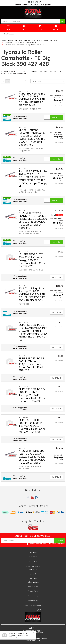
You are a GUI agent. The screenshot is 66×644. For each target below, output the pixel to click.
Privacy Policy (61, 544)
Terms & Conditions (48, 544)
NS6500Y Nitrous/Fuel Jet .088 (19, 635)
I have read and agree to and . (46, 544)
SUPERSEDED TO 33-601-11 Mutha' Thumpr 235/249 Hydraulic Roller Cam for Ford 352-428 (32, 395)
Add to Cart (57, 117)
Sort (25, 80)
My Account (33, 557)
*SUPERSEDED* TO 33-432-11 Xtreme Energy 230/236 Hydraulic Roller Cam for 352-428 (32, 260)
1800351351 (34, 2)
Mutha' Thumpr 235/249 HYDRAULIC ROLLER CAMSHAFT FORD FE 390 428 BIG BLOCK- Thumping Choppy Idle (32, 137)
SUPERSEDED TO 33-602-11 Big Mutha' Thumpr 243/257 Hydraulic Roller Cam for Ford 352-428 (32, 426)
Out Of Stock (56, 277)
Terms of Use (33, 586)
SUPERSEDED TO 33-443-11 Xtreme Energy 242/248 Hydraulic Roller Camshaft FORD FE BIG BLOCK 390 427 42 (33, 332)
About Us (33, 574)
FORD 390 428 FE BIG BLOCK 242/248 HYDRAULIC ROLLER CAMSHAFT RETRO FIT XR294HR (32, 99)
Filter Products (9, 34)
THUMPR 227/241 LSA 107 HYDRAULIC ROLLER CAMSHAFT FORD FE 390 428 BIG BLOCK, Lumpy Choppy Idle (33, 179)
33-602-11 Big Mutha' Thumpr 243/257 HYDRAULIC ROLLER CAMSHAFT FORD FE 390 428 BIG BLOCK (32, 294)
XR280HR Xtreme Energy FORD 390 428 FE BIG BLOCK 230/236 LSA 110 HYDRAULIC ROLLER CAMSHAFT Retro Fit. (33, 220)
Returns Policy (33, 596)
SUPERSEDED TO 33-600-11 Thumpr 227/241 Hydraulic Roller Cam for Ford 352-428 (32, 364)
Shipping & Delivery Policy (33, 605)
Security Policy (33, 600)
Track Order (33, 561)
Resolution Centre (33, 566)
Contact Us (33, 579)
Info (62, 102)
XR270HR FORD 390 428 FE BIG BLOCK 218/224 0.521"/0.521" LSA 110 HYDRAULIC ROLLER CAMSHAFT (33, 457)
